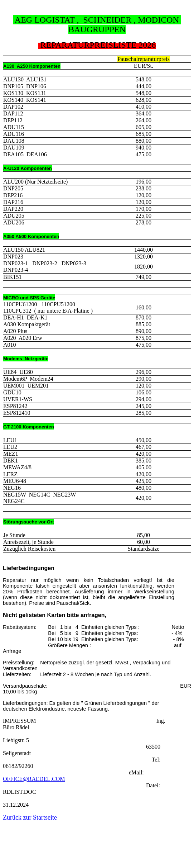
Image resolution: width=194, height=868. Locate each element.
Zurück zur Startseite (30, 817)
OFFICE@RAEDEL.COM (34, 779)
